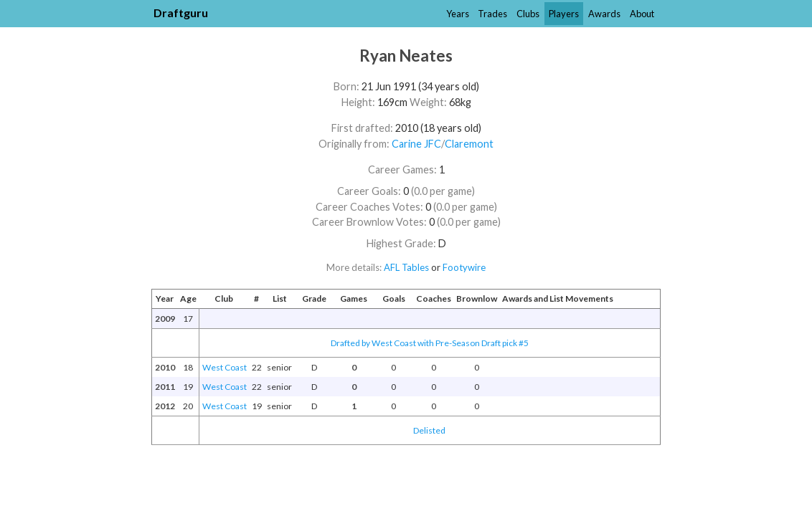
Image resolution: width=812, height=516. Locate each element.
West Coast (225, 367)
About (642, 14)
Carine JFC (416, 144)
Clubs (528, 14)
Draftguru (181, 13)
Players (564, 14)
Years (458, 14)
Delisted (429, 430)
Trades (492, 14)
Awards (604, 14)
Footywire (464, 267)
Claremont (469, 144)
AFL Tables (406, 267)
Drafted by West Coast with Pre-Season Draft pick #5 (430, 343)
